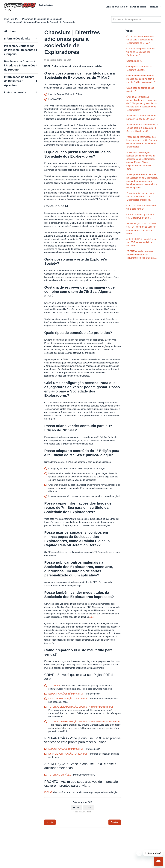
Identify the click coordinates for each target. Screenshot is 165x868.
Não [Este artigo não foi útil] (90, 808)
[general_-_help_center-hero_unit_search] (136, 19)
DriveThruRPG (11, 19)
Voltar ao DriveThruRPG (117, 7)
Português (154, 7)
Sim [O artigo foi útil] (78, 808)
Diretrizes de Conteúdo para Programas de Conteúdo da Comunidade (41, 22)
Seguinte (115, 822)
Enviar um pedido (138, 7)
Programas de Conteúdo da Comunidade (42, 19)
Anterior (50, 822)
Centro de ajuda (46, 5)
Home (12, 31)
